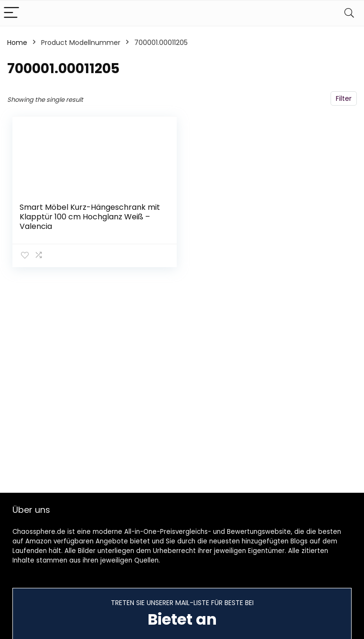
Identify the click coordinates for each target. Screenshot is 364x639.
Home (17, 43)
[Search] (349, 13)
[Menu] (11, 13)
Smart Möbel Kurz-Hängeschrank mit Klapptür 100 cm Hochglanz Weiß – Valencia (90, 217)
